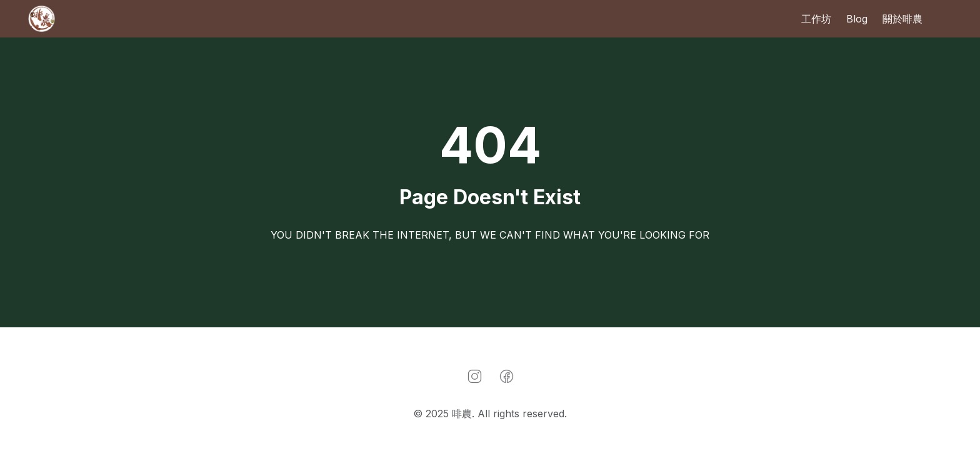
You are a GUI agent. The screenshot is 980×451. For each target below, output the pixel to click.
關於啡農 (902, 19)
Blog (857, 19)
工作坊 (816, 19)
